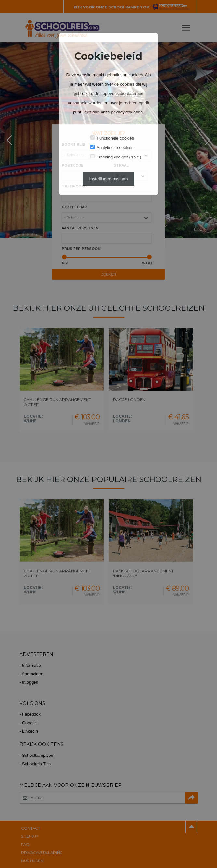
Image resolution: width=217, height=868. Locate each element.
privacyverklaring (127, 112)
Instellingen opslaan (109, 179)
